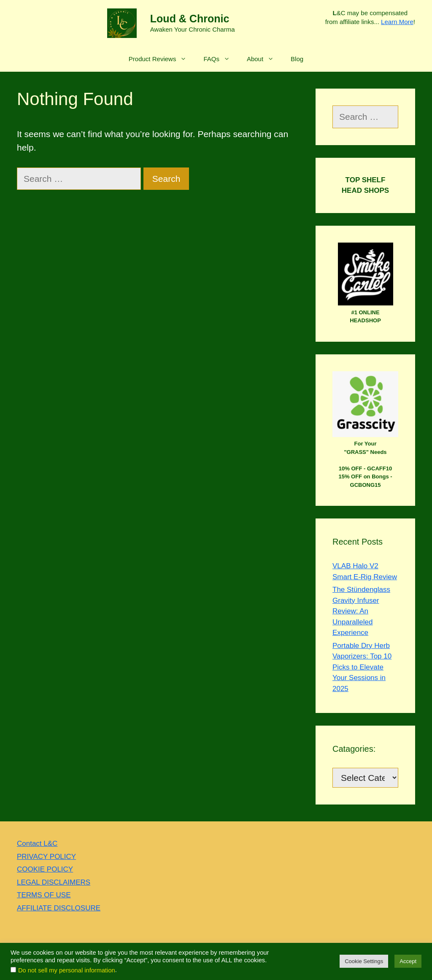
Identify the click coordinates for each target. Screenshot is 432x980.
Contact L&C (37, 844)
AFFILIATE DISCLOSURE (59, 908)
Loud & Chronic (190, 19)
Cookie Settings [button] (364, 961)
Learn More (397, 22)
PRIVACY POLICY (46, 857)
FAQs (221, 59)
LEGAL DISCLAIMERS (54, 882)
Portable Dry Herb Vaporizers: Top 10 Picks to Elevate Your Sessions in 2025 (362, 667)
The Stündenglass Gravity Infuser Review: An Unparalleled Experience (361, 611)
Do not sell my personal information (67, 970)
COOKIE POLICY (45, 869)
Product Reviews (162, 59)
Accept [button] (408, 961)
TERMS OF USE (44, 895)
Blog (297, 59)
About (265, 59)
